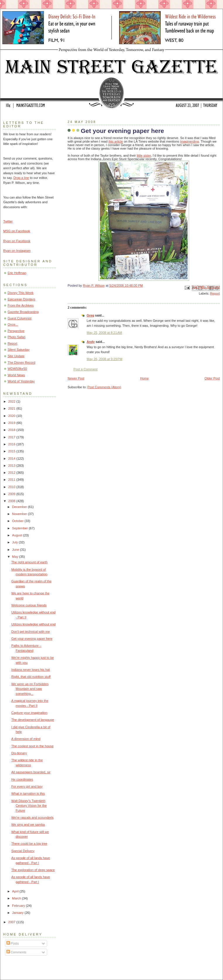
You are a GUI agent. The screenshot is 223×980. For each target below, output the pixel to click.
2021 (12, 408)
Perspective (16, 331)
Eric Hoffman (17, 273)
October (18, 521)
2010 (12, 487)
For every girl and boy (27, 786)
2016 (12, 444)
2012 (12, 473)
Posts (13, 943)
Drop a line (21, 178)
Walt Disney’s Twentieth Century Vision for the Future (29, 806)
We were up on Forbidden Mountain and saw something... (30, 689)
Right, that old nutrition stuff (31, 677)
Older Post (212, 378)
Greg (90, 315)
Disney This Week (21, 293)
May (16, 557)
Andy (91, 342)
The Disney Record (22, 362)
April (16, 891)
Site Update (16, 356)
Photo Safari (17, 337)
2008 (12, 501)
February (19, 906)
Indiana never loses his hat (31, 670)
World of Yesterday (21, 381)
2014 (12, 459)
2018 (12, 430)
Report (215, 293)
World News (16, 375)
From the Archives (21, 305)
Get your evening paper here (32, 639)
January (18, 913)
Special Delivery (23, 851)
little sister (144, 155)
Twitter (8, 221)
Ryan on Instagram (17, 251)
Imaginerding (189, 141)
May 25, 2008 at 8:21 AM (104, 333)
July (15, 542)
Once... (13, 324)
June (16, 550)
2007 (12, 922)
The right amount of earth (30, 562)
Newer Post (76, 378)
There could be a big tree (29, 844)
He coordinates (22, 779)
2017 (12, 437)
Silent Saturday (19, 350)
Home (144, 378)
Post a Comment (85, 369)
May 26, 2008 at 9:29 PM (104, 359)
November (20, 514)
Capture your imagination (29, 713)
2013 (12, 466)
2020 (12, 416)
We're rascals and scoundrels (32, 817)
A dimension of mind (26, 739)
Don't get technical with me (31, 632)
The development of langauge (33, 720)
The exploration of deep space (33, 870)
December (20, 507)
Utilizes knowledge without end (34, 624)
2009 (12, 494)
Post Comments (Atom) (104, 387)
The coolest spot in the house (32, 746)
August (17, 535)
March (17, 898)
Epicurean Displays (22, 299)
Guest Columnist (20, 318)
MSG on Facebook (17, 231)
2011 (12, 480)
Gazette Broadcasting (23, 312)
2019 (12, 423)
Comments (16, 952)
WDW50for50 (17, 369)
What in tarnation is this (28, 793)
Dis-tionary (19, 753)
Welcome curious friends (29, 605)
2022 (12, 401)
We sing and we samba (28, 825)
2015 (12, 451)
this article (116, 141)
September (20, 528)
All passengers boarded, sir (31, 772)
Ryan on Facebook (17, 241)
